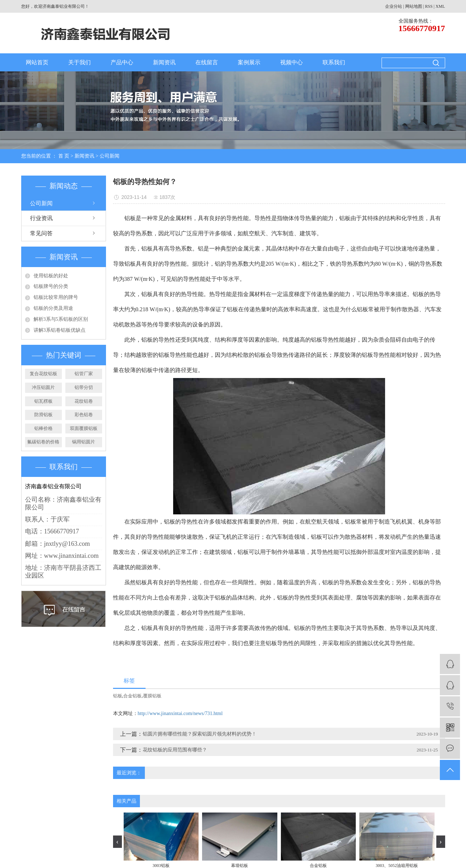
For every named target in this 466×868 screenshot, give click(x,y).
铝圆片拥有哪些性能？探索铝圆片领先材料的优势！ (200, 734)
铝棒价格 (43, 428)
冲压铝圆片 (43, 387)
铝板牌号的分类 (51, 286)
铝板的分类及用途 (53, 308)
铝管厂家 (84, 374)
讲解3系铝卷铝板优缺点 (60, 330)
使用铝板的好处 (51, 276)
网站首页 (37, 62)
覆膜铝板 (152, 696)
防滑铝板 (43, 415)
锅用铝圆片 (84, 442)
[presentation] (117, 842)
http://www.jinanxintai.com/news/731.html (180, 713)
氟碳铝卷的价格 (43, 442)
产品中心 (122, 62)
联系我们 (334, 62)
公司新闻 (110, 156)
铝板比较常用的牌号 (56, 297)
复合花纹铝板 (43, 374)
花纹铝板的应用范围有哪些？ (175, 750)
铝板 (118, 696)
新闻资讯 (164, 62)
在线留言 (207, 62)
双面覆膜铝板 (84, 428)
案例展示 (249, 62)
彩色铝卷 (84, 415)
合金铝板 (132, 696)
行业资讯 (41, 218)
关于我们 (79, 62)
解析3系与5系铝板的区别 (61, 319)
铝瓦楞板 (43, 401)
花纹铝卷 (84, 401)
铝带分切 (84, 387)
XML (440, 6)
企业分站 (394, 6)
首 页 (64, 156)
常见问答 (41, 233)
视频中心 (291, 62)
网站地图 (414, 6)
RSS (429, 6)
